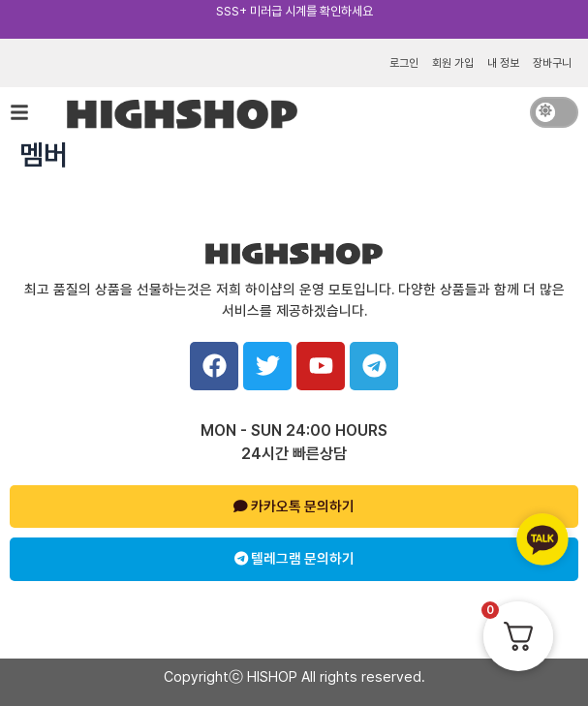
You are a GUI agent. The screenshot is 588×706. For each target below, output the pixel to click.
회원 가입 (453, 63)
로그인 (404, 63)
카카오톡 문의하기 (294, 506)
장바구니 (552, 63)
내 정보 (503, 63)
